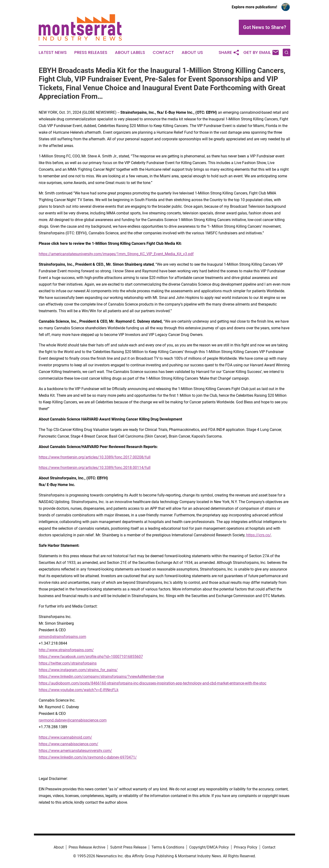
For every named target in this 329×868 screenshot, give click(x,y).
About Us (192, 52)
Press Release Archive (87, 847)
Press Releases (91, 52)
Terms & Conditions (168, 847)
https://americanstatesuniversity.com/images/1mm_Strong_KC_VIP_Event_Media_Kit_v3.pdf (116, 254)
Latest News (53, 52)
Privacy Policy (246, 847)
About (59, 847)
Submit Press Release (128, 847)
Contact (163, 52)
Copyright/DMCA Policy (209, 847)
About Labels (130, 52)
